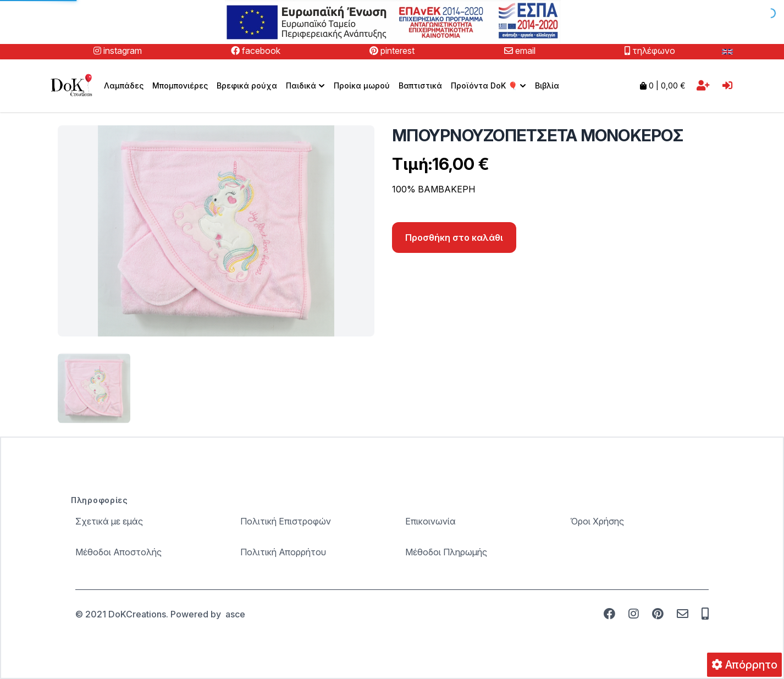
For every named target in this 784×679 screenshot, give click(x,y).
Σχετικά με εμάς (109, 521)
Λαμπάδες (124, 85)
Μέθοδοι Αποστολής (118, 552)
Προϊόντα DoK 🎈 (490, 86)
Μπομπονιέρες (180, 85)
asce (235, 614)
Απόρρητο (744, 665)
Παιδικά (307, 86)
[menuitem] (305, 86)
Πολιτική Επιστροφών (286, 521)
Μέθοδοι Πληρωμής (446, 552)
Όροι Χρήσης (597, 521)
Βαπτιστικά (420, 85)
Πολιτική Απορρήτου (283, 552)
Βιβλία (547, 85)
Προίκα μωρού (362, 85)
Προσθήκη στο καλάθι (454, 238)
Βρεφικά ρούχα (247, 85)
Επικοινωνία (430, 521)
